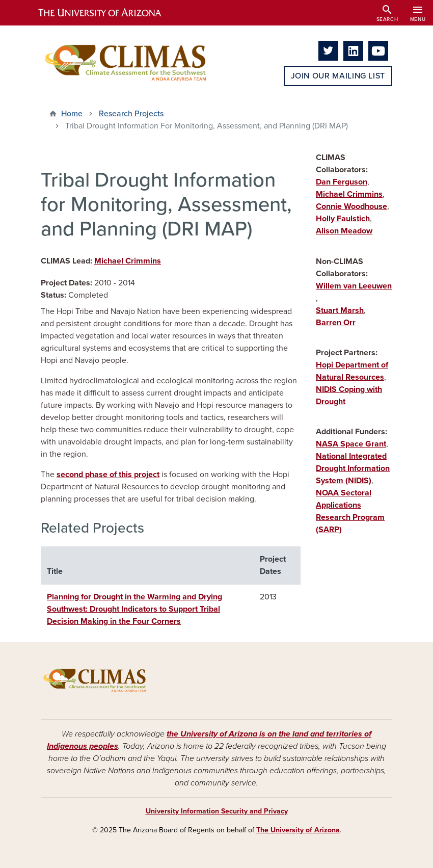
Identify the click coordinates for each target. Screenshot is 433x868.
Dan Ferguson (342, 182)
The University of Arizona (298, 830)
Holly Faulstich (343, 219)
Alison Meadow (344, 231)
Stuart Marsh (340, 310)
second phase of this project (108, 475)
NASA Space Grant (351, 444)
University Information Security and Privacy (217, 811)
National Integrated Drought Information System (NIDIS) (353, 468)
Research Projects (131, 114)
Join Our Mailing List (338, 76)
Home (72, 114)
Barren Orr (336, 323)
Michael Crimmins (128, 261)
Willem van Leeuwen (354, 286)
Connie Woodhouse (351, 206)
